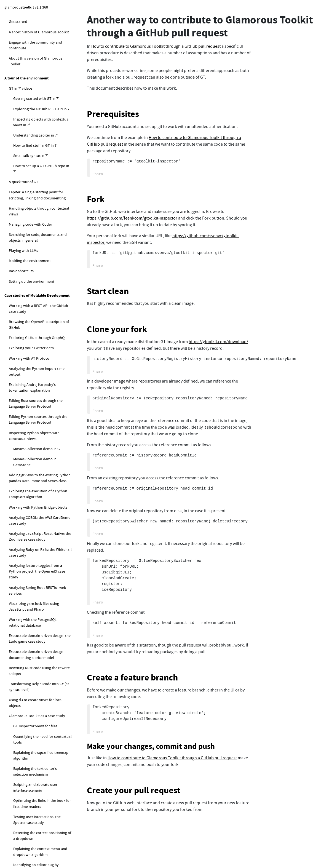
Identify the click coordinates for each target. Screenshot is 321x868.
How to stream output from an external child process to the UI (39, 460)
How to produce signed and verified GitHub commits (42, 118)
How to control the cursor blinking (42, 178)
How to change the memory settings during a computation (39, 583)
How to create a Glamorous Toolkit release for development (44, 771)
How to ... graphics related (30, 141)
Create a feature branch (132, 678)
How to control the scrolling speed (42, 288)
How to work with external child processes (39, 444)
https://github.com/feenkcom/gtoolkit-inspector (132, 218)
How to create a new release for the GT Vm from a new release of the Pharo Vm (42, 790)
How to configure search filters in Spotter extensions (36, 567)
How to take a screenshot (34, 209)
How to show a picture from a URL (41, 245)
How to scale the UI (29, 199)
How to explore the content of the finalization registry (41, 550)
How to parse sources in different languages (40, 343)
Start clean (108, 291)
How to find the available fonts (38, 168)
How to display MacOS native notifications (37, 492)
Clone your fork (117, 329)
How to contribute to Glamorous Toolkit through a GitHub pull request (40, 77)
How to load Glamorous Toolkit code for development (44, 755)
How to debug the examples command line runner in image (38, 809)
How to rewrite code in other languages (37, 375)
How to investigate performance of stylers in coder (42, 825)
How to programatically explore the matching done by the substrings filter (42, 844)
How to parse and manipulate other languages (38, 327)
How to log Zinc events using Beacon (39, 505)
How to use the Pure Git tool (37, 131)
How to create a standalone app (39, 235)
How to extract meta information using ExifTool (40, 476)
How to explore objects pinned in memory (36, 518)
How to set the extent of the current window (43, 222)
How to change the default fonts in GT (42, 155)
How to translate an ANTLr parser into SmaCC (41, 359)
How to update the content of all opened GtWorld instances (40, 631)
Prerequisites (113, 114)
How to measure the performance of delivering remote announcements (41, 666)
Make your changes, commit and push (151, 746)
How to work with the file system (36, 388)
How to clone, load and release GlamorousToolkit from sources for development (42, 720)
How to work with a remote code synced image (36, 418)
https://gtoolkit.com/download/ (218, 342)
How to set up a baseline (38, 25)
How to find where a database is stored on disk (39, 647)
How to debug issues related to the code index (42, 701)
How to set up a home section (38, 45)
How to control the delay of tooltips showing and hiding (43, 301)
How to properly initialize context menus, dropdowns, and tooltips (41, 258)
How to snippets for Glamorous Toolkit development (35, 615)
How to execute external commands (38, 431)
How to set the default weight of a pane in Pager (41, 275)
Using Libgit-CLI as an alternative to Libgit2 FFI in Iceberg (42, 58)
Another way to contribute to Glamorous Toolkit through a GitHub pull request (37, 99)
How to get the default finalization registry (37, 534)
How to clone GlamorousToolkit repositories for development (44, 739)
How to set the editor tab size (37, 188)
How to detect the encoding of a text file (39, 401)
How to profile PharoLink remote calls (40, 685)
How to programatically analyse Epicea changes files (35, 599)
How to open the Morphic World (39, 314)
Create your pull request (134, 790)
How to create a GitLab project (42, 35)
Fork (96, 199)
